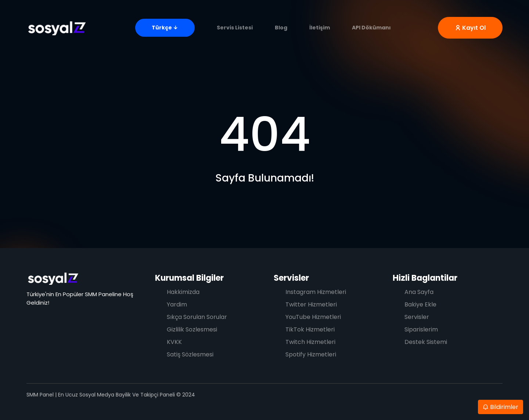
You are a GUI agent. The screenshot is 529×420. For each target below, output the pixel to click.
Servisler (291, 278)
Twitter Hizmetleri (311, 304)
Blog (281, 28)
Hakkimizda (183, 292)
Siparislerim (421, 329)
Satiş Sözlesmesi (190, 354)
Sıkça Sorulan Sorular (197, 317)
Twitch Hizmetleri (310, 342)
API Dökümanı (371, 28)
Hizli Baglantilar (425, 278)
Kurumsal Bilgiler (189, 278)
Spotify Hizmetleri (311, 354)
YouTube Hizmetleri (313, 317)
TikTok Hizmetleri (310, 329)
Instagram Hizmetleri (316, 292)
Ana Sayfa (419, 292)
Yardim (177, 304)
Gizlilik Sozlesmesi (192, 329)
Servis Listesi (235, 28)
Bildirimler (501, 407)
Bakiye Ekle (420, 304)
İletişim (320, 28)
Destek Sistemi (426, 342)
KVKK (174, 342)
